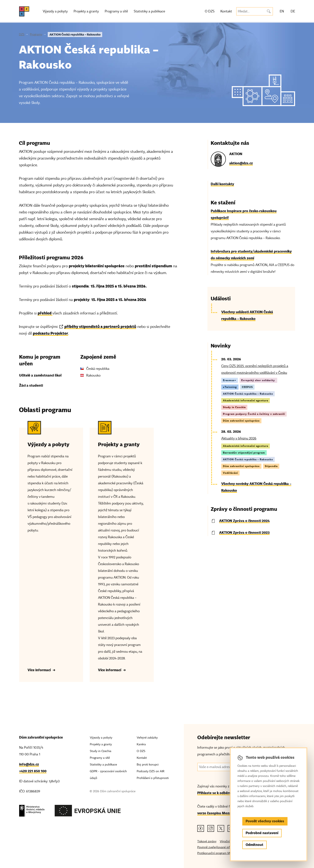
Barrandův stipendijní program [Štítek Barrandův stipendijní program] (244, 453)
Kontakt (226, 11)
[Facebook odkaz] (201, 828)
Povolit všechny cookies (265, 821)
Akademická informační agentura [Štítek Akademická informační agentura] (246, 400)
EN (282, 11)
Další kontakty (222, 184)
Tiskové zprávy (207, 841)
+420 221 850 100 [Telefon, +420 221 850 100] (33, 771)
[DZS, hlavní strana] (24, 11)
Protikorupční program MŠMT (217, 853)
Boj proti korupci (148, 765)
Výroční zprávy (229, 841)
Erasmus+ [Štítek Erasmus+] (230, 380)
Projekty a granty (86, 11)
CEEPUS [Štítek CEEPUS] (247, 387)
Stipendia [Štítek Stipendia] (271, 466)
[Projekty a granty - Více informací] (122, 551)
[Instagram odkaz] (211, 828)
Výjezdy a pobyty (55, 11)
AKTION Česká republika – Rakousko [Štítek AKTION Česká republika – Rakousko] (248, 394)
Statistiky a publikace (149, 11)
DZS (22, 34)
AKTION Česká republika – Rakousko (75, 35)
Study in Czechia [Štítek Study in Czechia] (234, 407)
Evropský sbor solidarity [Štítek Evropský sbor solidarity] (258, 380)
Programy (36, 34)
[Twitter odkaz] (221, 828)
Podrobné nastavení (262, 833)
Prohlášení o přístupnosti (153, 778)
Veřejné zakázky (147, 738)
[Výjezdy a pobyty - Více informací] (51, 551)
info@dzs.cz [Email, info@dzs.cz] (29, 764)
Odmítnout (254, 845)
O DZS (210, 11)
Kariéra (141, 744)
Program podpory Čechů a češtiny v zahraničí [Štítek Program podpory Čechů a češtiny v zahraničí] (254, 414)
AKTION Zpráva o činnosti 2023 (244, 533)
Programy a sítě (116, 11)
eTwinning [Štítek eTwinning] (230, 387)
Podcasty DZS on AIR (151, 771)
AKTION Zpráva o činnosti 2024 (244, 521)
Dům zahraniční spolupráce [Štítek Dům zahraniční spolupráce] (241, 421)
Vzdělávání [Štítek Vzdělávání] (230, 473)
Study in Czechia (101, 751)
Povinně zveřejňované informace (218, 847)
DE (293, 11)
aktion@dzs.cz (241, 163)
